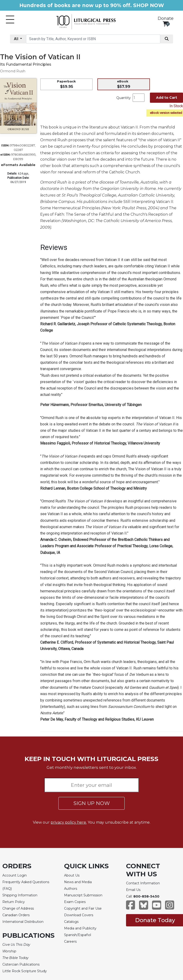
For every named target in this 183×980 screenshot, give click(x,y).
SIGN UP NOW (92, 803)
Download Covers (79, 915)
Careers (70, 941)
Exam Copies (75, 902)
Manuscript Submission (83, 895)
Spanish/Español (78, 935)
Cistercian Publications (21, 964)
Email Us (133, 890)
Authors (71, 889)
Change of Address (18, 908)
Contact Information (143, 883)
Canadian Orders (16, 915)
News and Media (78, 882)
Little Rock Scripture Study (25, 971)
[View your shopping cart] (166, 24)
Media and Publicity (80, 928)
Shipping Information (20, 895)
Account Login (15, 875)
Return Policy (14, 902)
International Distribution (23, 922)
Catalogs (71, 922)
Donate (166, 18)
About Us (72, 875)
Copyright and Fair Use (83, 908)
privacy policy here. (69, 822)
